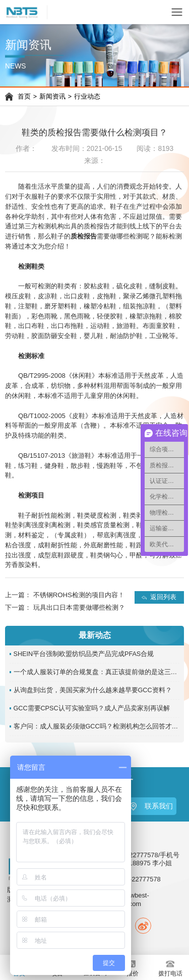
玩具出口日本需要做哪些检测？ (79, 607)
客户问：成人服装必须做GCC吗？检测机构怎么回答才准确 (97, 726)
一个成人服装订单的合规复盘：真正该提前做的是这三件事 (97, 672)
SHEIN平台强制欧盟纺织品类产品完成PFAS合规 (84, 654)
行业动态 (87, 97)
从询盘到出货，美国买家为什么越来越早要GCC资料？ (93, 690)
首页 (24, 97)
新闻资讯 (52, 97)
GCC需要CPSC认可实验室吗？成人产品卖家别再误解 (92, 708)
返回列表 (163, 597)
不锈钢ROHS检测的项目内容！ (79, 595)
